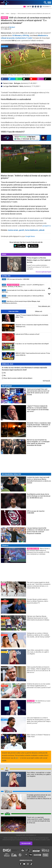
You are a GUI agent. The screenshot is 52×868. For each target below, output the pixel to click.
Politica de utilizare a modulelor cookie (40, 840)
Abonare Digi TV (33, 838)
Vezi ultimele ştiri (44, 306)
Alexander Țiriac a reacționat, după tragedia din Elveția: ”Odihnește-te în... (32, 326)
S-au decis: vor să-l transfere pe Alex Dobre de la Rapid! (32, 344)
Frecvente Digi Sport (43, 838)
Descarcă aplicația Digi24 (43, 272)
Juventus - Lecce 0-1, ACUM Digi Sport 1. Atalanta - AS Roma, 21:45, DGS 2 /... (23, 286)
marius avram (13, 230)
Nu (4, 375)
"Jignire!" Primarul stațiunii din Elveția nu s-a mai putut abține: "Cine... (32, 316)
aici (17, 758)
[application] (26, 159)
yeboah (42, 230)
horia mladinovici (32, 230)
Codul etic (26, 840)
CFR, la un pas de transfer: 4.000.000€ (16, 279)
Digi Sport (12, 27)
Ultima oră (39, 311)
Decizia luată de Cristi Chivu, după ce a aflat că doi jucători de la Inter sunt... (23, 291)
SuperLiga (13, 14)
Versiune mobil (26, 843)
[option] (24, 280)
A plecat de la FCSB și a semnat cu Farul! (27, 334)
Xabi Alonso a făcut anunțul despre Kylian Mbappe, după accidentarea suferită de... (21, 302)
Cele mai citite (13, 311)
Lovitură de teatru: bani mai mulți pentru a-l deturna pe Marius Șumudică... (23, 297)
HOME (3, 14)
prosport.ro (47, 226)
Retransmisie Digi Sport (9, 840)
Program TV (47, 7)
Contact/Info (19, 840)
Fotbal (7, 14)
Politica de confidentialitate (21, 838)
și (21, 35)
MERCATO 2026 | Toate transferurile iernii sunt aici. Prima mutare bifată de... (33, 354)
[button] (26, 158)
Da (4, 373)
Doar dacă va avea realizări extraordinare (17, 378)
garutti (22, 230)
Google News (30, 236)
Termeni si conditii (8, 838)
